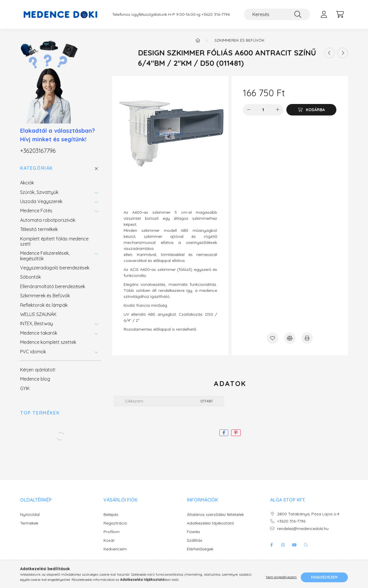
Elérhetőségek (200, 549)
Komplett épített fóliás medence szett (54, 241)
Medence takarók (39, 333)
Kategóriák (37, 168)
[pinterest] (236, 433)
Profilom (112, 532)
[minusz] (249, 110)
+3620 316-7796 (216, 15)
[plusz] (278, 110)
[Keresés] (277, 14)
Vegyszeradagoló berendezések (55, 268)
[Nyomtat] (307, 338)
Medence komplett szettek (48, 342)
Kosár (109, 540)
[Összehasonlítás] (290, 338)
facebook (271, 545)
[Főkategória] (198, 40)
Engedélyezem (324, 577)
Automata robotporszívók (48, 220)
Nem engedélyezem (281, 577)
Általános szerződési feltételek (215, 515)
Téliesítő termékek (39, 229)
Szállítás (195, 540)
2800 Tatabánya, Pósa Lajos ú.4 (308, 514)
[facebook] (224, 433)
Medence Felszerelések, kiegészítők (45, 256)
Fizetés (193, 532)
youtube (294, 545)
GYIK (25, 388)
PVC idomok (33, 352)
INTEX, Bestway (37, 323)
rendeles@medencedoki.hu (303, 529)
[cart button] (340, 14)
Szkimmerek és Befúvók (45, 296)
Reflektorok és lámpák (44, 305)
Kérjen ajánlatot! (38, 370)
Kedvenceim (115, 549)
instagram (283, 545)
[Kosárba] (311, 110)
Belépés (111, 515)
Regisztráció (115, 523)
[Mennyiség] (263, 110)
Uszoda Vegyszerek (41, 201)
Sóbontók (30, 277)
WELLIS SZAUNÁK (38, 314)
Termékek (29, 523)
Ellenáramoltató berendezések (53, 286)
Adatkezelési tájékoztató (210, 523)
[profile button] (324, 14)
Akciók (27, 183)
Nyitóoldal (30, 515)
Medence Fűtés (36, 211)
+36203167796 (38, 151)
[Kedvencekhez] (273, 338)
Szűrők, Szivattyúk (39, 192)
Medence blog (35, 379)
